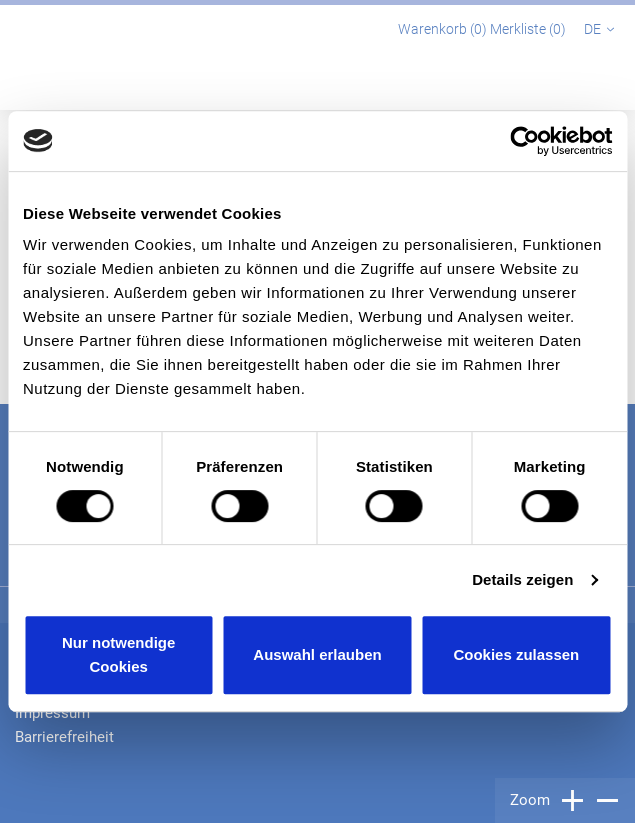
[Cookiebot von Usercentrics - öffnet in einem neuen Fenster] (524, 141)
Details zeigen (522, 579)
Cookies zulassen (516, 654)
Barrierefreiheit (64, 737)
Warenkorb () (444, 29)
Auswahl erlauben (317, 654)
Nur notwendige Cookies (118, 654)
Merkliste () (529, 29)
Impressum (52, 713)
